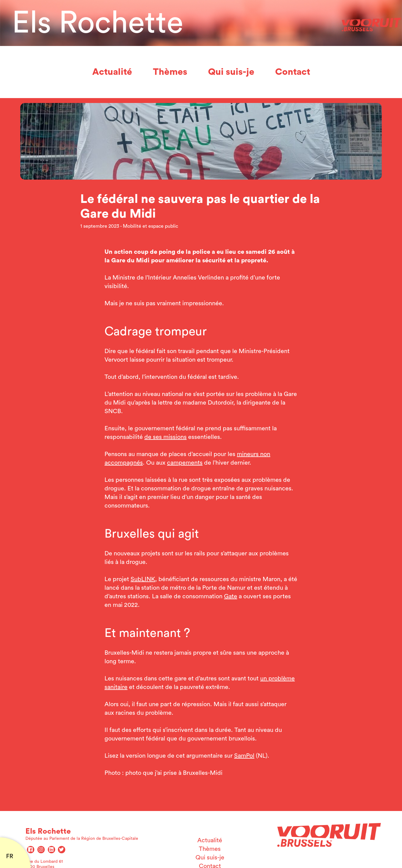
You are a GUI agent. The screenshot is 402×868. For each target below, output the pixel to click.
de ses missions (165, 437)
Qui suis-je (231, 72)
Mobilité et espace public (150, 226)
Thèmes (170, 72)
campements (185, 463)
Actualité (112, 72)
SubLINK (143, 579)
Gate (231, 596)
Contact (293, 72)
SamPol (244, 756)
